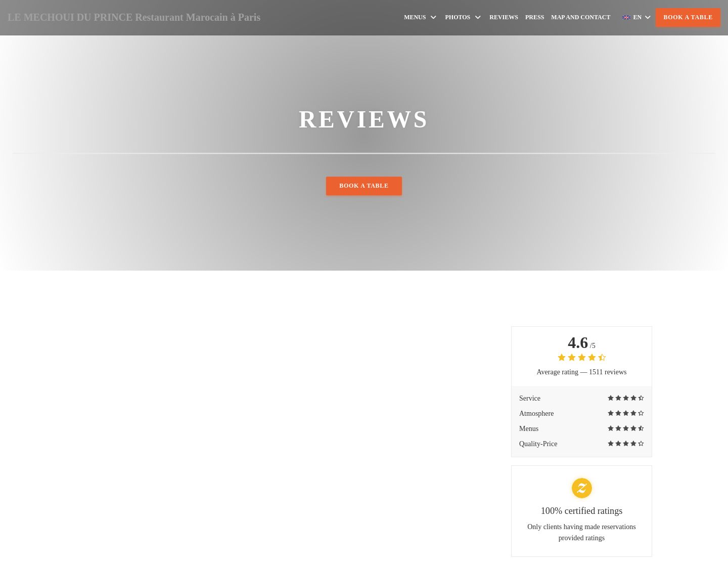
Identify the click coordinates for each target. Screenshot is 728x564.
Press (535, 17)
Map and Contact (581, 17)
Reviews (504, 17)
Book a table (688, 17)
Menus (421, 17)
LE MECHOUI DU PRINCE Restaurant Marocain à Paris (134, 17)
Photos (464, 17)
